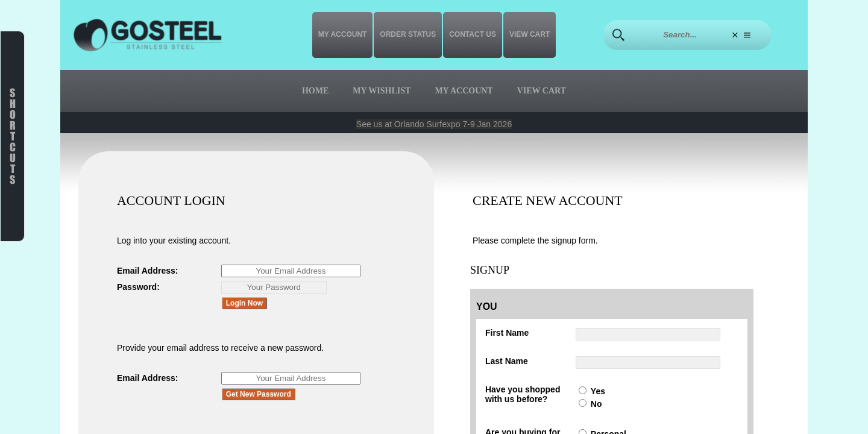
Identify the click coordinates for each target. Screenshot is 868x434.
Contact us (473, 34)
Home (315, 91)
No (596, 404)
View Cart (530, 34)
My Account (343, 34)
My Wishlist (382, 91)
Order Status (408, 34)
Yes (598, 391)
